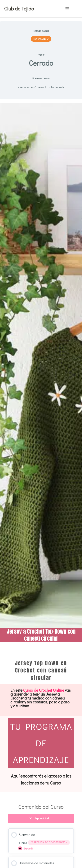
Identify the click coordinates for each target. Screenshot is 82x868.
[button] (67, 9)
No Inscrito (41, 39)
